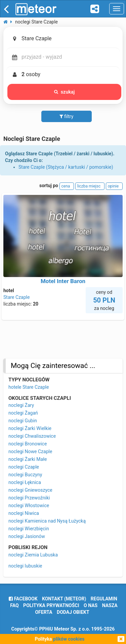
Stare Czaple (16, 297)
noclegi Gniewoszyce (30, 490)
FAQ (14, 605)
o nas (91, 605)
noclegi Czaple (24, 467)
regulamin (104, 599)
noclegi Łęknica (25, 482)
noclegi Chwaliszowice (32, 436)
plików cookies (69, 639)
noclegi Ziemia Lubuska (33, 555)
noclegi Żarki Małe (28, 459)
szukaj (65, 92)
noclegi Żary (21, 405)
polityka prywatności (51, 605)
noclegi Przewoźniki (29, 498)
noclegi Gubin (23, 421)
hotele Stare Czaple (29, 387)
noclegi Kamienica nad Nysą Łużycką (47, 521)
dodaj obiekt (73, 612)
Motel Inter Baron (63, 281)
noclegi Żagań (23, 413)
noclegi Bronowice (28, 444)
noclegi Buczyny (25, 475)
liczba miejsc (90, 186)
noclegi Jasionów (27, 536)
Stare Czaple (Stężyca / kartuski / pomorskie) (66, 167)
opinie (114, 186)
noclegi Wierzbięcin (29, 529)
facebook (23, 599)
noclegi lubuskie (25, 566)
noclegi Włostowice (29, 505)
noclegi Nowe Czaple (30, 451)
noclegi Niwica (24, 513)
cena (67, 186)
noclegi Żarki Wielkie (30, 428)
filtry (67, 116)
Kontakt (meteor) (64, 599)
